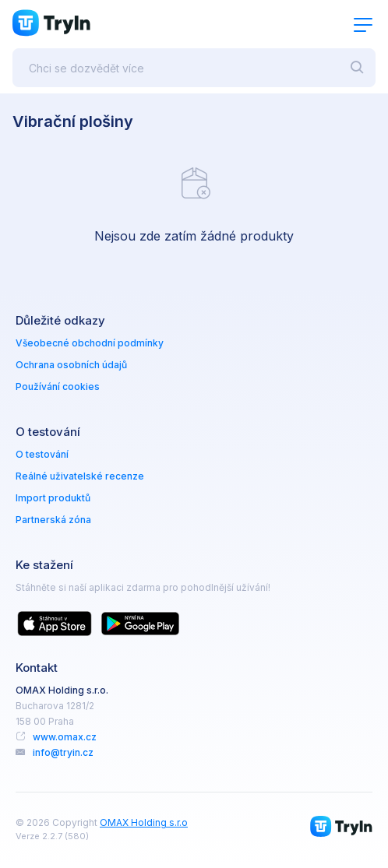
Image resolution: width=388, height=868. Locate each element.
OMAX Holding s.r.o (144, 822)
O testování (42, 454)
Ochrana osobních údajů (71, 365)
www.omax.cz (65, 737)
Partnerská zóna (53, 520)
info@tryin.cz (63, 752)
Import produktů (53, 498)
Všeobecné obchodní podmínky (90, 343)
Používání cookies (58, 387)
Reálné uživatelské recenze (80, 476)
